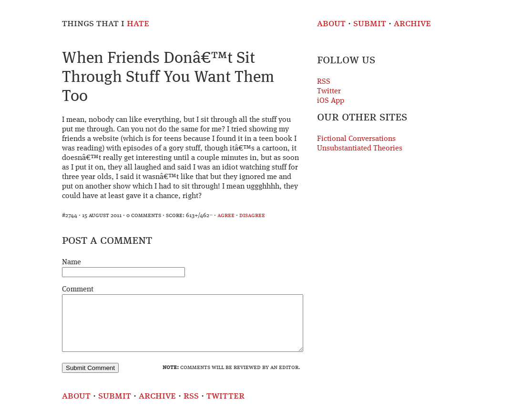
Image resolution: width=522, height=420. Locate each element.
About (331, 24)
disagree (252, 215)
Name (72, 262)
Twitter (329, 91)
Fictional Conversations (356, 139)
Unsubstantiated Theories (360, 149)
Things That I (106, 24)
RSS (324, 82)
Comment (78, 290)
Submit (370, 24)
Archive (412, 24)
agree (226, 215)
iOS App (331, 101)
